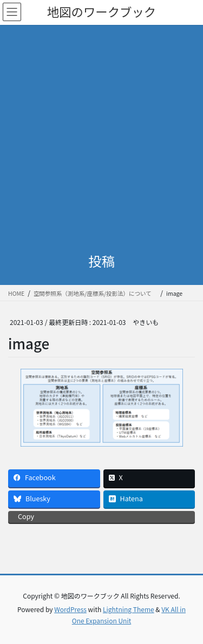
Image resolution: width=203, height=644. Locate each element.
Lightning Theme (129, 609)
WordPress (70, 609)
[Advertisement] (101, 132)
